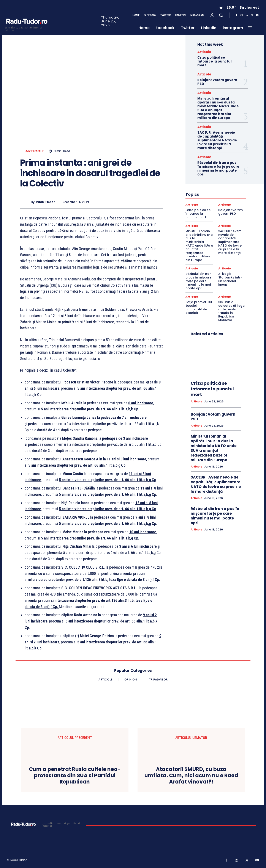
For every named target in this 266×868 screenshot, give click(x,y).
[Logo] (27, 28)
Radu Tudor (45, 202)
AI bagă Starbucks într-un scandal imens (230, 279)
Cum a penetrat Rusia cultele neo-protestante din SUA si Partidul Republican (75, 776)
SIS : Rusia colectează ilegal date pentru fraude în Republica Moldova (232, 311)
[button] (221, 15)
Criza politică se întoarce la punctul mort (215, 61)
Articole (35, 151)
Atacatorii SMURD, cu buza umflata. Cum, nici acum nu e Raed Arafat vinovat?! (191, 776)
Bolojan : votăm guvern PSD (217, 82)
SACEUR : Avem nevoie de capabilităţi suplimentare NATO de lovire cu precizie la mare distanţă (217, 140)
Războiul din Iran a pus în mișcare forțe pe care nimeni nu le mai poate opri (218, 168)
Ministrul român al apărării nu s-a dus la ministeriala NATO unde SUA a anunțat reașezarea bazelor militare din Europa (218, 108)
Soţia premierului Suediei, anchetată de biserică (199, 307)
